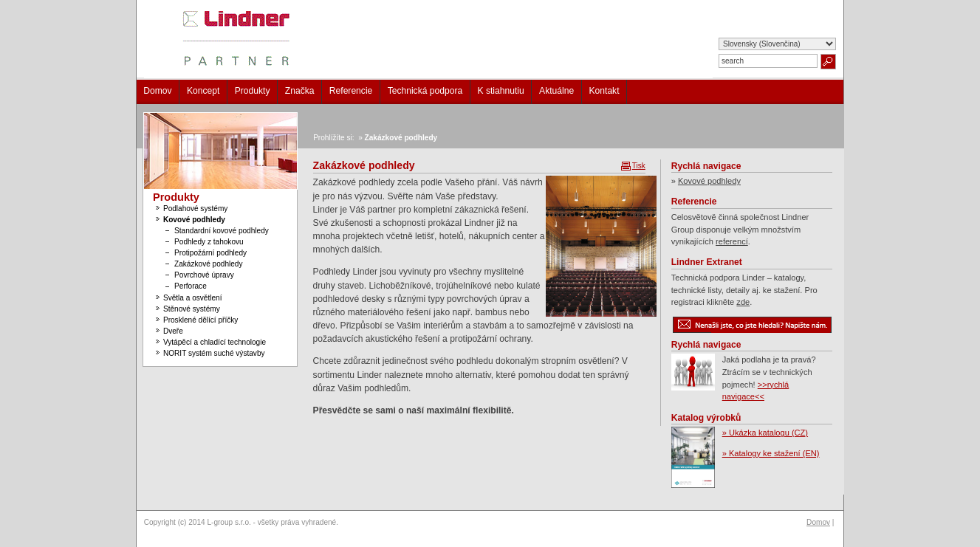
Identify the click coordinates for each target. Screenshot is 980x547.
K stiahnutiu (501, 91)
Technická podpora (425, 91)
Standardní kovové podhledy (222, 231)
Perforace (191, 286)
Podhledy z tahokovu (209, 242)
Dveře (173, 331)
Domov (157, 91)
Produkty (253, 91)
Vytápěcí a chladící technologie (215, 342)
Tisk (639, 166)
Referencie (351, 91)
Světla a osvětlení (193, 298)
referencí (732, 241)
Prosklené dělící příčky (201, 320)
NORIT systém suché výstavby (214, 353)
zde (743, 302)
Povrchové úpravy (204, 275)
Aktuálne (556, 91)
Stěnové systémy (192, 309)
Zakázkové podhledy (208, 264)
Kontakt (604, 91)
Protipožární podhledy (210, 253)
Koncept (203, 91)
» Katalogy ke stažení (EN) (771, 453)
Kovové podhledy (194, 220)
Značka (300, 91)
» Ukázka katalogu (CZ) (765, 433)
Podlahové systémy (195, 209)
